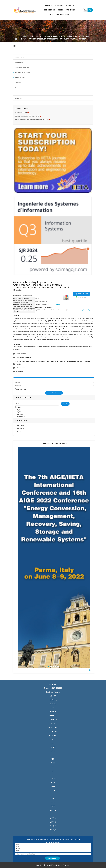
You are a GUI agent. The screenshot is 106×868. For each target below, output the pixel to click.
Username (18, 382)
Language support (53, 727)
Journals (70, 6)
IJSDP (53, 743)
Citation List (18, 98)
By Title (20, 412)
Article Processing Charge (22, 72)
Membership (53, 700)
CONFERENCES (50, 10)
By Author (20, 414)
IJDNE (53, 790)
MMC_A (53, 826)
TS (53, 739)
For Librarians (21, 432)
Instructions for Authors (22, 67)
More (90, 670)
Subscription (53, 720)
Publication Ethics (20, 77)
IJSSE (53, 786)
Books (60, 10)
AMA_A (53, 810)
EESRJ (53, 802)
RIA (53, 798)
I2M (53, 771)
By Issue (20, 410)
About (48, 6)
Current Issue (19, 88)
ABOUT (53, 696)
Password (18, 386)
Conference (53, 731)
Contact (53, 712)
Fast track (53, 723)
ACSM (53, 759)
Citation (57, 305)
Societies (53, 704)
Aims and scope (19, 57)
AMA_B (53, 818)
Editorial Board (19, 62)
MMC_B (53, 830)
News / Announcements (60, 14)
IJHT (53, 747)
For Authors (21, 429)
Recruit (53, 708)
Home (16, 39)
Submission (70, 10)
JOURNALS (53, 735)
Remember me (21, 389)
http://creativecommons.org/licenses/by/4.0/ (80, 310)
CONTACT (53, 684)
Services (58, 6)
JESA (53, 779)
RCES (53, 806)
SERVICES (53, 716)
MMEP (53, 751)
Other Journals (22, 416)
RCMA (53, 783)
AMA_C (53, 822)
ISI (33, 37)
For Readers (21, 426)
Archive (17, 93)
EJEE (53, 763)
